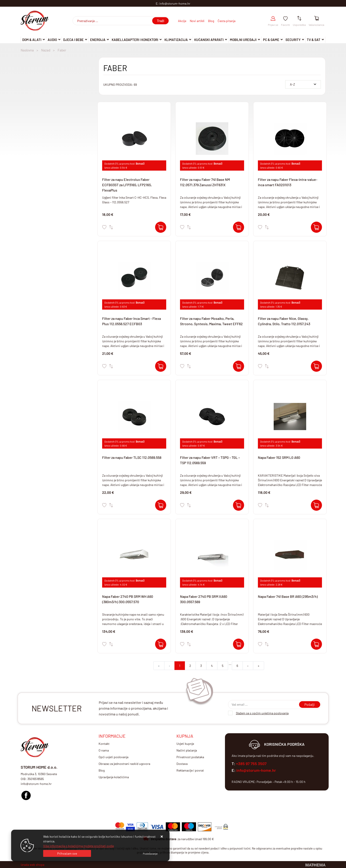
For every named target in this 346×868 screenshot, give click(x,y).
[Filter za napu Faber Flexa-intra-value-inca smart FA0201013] (316, 227)
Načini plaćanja (187, 750)
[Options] (150, 854)
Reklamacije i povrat (190, 770)
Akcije (182, 21)
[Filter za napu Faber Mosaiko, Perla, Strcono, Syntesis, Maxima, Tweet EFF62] (239, 366)
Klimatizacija (176, 40)
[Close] (67, 853)
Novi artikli (197, 21)
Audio (52, 40)
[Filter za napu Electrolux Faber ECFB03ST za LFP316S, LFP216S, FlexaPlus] (161, 227)
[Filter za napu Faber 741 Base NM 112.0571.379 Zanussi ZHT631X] (239, 227)
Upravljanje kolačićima (114, 777)
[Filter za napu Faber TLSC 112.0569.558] (161, 505)
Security (293, 40)
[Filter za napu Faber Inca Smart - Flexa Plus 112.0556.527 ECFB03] (161, 366)
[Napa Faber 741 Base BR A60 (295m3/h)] (316, 644)
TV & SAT (314, 40)
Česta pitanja (227, 21)
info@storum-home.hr (256, 770)
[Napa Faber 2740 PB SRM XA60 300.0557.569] (239, 644)
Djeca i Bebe (73, 40)
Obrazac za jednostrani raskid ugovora (124, 764)
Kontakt (104, 744)
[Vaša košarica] (317, 19)
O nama (104, 750)
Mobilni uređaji (243, 40)
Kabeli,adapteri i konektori (135, 40)
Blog (211, 21)
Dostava (182, 764)
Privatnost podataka (190, 757)
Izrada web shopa (32, 865)
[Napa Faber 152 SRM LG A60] (316, 505)
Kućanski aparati (209, 40)
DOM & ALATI (32, 40)
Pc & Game (271, 40)
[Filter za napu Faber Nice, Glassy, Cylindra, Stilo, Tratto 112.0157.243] (316, 366)
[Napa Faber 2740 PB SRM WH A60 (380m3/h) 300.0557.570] (161, 644)
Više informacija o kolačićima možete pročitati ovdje (79, 846)
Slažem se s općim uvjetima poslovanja (262, 713)
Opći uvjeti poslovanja (113, 757)
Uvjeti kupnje (185, 744)
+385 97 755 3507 (251, 764)
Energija (98, 40)
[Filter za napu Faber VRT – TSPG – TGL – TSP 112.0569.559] (239, 505)
